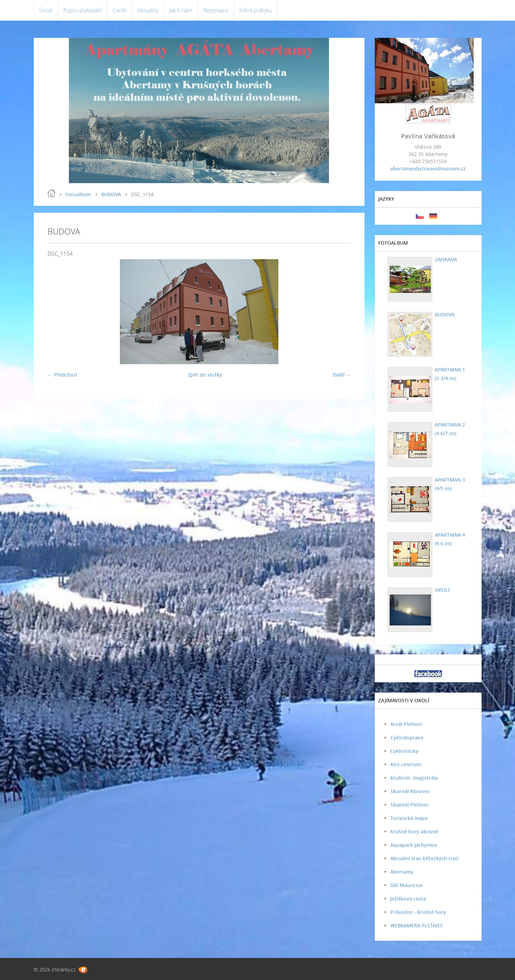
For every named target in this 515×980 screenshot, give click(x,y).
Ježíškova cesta (408, 899)
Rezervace (216, 10)
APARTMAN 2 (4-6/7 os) (450, 429)
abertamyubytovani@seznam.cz (428, 168)
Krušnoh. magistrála (414, 778)
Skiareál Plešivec (410, 805)
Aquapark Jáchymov (414, 845)
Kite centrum (406, 764)
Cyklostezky (404, 751)
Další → (342, 375)
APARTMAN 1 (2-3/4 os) (450, 374)
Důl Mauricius (406, 885)
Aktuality (148, 10)
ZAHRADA (446, 259)
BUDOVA (111, 194)
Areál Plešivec (406, 724)
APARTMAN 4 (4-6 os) (450, 539)
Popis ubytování (83, 10)
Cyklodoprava (407, 737)
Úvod (46, 10)
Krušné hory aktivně (414, 831)
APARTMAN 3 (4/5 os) (450, 484)
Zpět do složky (205, 375)
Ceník (120, 10)
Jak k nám (181, 10)
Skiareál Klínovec (410, 791)
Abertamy (402, 872)
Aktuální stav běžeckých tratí (425, 858)
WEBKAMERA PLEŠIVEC (417, 925)
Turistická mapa (409, 818)
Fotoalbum (78, 194)
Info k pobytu (255, 10)
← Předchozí (62, 375)
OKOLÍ (442, 590)
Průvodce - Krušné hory (418, 912)
